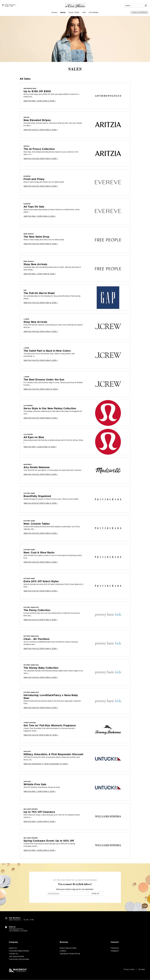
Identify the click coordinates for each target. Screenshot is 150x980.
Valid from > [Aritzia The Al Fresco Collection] (41, 159)
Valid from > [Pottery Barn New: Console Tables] (41, 533)
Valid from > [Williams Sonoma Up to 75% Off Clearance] (40, 822)
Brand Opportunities (68, 948)
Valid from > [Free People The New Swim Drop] (41, 244)
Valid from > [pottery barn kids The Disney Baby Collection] (41, 677)
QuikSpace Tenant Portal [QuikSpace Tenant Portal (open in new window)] (70, 954)
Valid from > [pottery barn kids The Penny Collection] (40, 620)
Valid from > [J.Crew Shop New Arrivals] (41, 332)
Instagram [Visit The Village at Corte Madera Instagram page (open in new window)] (115, 951)
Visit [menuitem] (84, 12)
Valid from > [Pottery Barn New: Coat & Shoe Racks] (41, 562)
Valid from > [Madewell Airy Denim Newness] (41, 474)
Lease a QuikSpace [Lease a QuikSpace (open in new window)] (139, 13)
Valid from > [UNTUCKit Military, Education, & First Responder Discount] (46, 764)
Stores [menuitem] (63, 12)
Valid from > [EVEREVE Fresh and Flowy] (41, 186)
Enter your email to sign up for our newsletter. (75, 889)
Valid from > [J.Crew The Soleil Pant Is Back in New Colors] (41, 360)
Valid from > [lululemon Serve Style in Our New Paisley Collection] (41, 418)
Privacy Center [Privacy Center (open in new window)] (129, 969)
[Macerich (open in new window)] (18, 970)
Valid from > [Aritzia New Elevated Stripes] (41, 130)
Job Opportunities (16, 956)
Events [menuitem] (54, 12)
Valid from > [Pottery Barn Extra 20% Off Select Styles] (41, 591)
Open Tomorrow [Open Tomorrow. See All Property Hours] (15, 920)
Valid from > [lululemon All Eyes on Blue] (40, 447)
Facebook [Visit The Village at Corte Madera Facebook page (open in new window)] (115, 948)
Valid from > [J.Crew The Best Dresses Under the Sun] (41, 389)
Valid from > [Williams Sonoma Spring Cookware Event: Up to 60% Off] (40, 850)
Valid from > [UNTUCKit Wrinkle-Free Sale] (40, 791)
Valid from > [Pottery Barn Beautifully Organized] (41, 503)
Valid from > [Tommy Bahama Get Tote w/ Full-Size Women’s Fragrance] (41, 735)
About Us (13, 948)
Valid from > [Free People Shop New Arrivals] (40, 274)
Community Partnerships (19, 959)
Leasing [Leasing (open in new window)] (63, 951)
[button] (145, 906)
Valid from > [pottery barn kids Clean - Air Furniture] (41, 649)
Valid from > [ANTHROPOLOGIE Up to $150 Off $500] (40, 101)
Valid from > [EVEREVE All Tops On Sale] (40, 216)
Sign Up (96, 894)
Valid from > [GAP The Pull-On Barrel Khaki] (41, 303)
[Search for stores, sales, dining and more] (134, 6)
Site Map (142, 969)
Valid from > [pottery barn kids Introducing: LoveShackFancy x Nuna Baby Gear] (41, 708)
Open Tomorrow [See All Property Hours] (10, 5)
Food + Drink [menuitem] (74, 12)
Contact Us (13, 954)
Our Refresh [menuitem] (94, 12)
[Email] (67, 894)
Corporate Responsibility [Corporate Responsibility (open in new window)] (19, 951)
